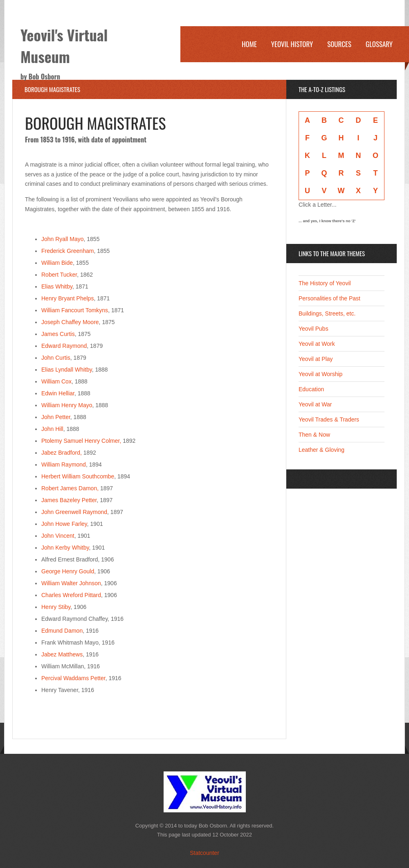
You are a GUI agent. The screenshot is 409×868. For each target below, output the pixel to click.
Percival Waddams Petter (73, 678)
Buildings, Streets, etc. (327, 313)
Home (249, 44)
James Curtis (58, 334)
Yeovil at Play (316, 359)
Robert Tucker (59, 275)
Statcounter (204, 853)
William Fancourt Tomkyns (75, 310)
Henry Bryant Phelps (67, 298)
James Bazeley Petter (69, 500)
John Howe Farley (64, 524)
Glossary (379, 44)
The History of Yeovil (325, 283)
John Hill (52, 429)
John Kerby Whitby (65, 548)
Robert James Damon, (70, 488)
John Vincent (58, 536)
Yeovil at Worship (320, 374)
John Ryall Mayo (63, 239)
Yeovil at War (315, 404)
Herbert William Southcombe (78, 476)
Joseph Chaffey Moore (70, 322)
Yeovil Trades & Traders (329, 419)
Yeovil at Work (317, 344)
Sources (339, 44)
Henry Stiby (56, 607)
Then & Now (314, 435)
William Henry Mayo (67, 405)
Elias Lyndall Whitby (67, 370)
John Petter (56, 417)
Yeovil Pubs (313, 329)
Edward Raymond (64, 346)
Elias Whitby (57, 286)
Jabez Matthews (62, 654)
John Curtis (56, 358)
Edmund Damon (62, 631)
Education (311, 389)
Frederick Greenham (67, 251)
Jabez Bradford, (62, 453)
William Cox (56, 381)
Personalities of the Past (329, 298)
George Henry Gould (68, 571)
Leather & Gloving (321, 450)
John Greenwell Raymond (74, 512)
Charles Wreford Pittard (71, 595)
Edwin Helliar (58, 393)
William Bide (57, 263)
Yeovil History (292, 44)
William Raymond (64, 464)
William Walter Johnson (71, 583)
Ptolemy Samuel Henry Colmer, (81, 441)
